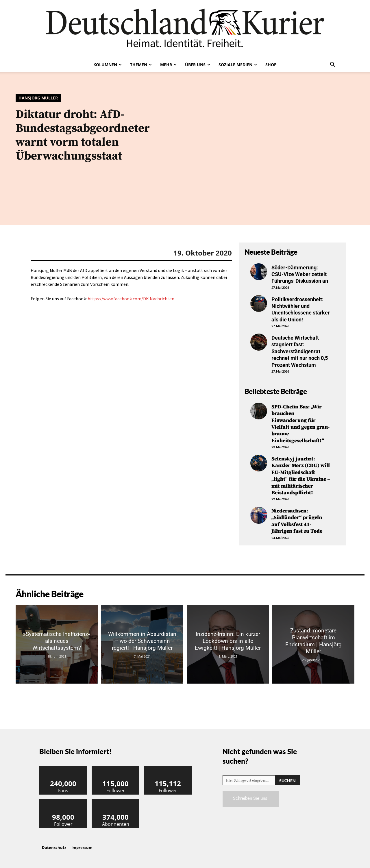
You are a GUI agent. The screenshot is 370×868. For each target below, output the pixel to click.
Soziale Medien (238, 65)
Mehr (168, 65)
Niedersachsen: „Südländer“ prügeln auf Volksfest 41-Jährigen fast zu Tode (297, 521)
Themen (141, 65)
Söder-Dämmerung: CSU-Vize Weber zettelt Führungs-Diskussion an (300, 274)
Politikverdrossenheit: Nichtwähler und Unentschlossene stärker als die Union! (301, 309)
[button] (332, 65)
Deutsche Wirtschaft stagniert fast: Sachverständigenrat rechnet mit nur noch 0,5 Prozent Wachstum (300, 351)
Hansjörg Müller (38, 98)
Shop (271, 65)
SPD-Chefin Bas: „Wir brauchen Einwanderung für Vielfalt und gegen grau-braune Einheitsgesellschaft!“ (300, 424)
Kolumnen (108, 65)
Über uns (198, 65)
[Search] (287, 780)
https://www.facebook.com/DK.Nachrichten (131, 299)
